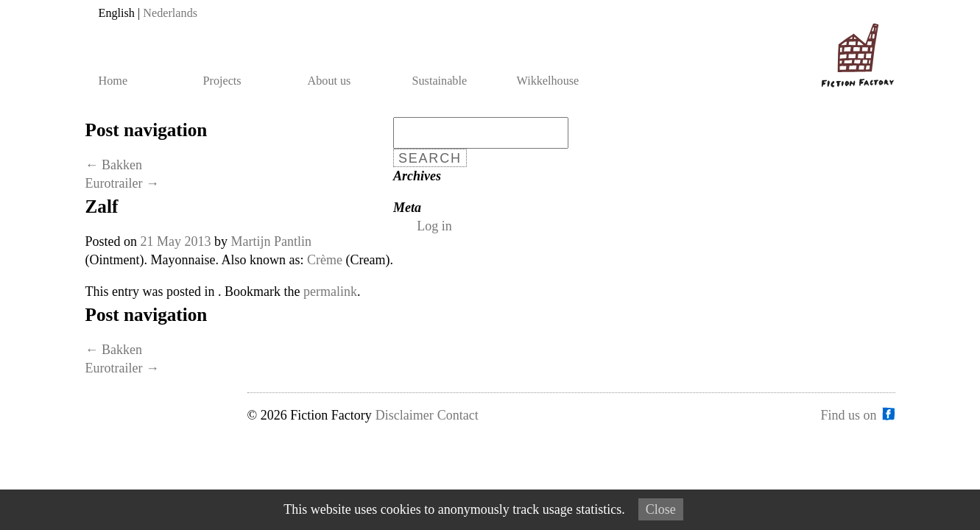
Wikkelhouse (548, 81)
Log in (434, 226)
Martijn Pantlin (272, 241)
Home (113, 81)
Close (661, 509)
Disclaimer (405, 415)
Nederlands (170, 13)
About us (329, 81)
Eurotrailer (122, 183)
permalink (330, 291)
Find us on (848, 414)
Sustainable (440, 81)
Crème (325, 260)
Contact (458, 415)
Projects (222, 81)
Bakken (114, 165)
